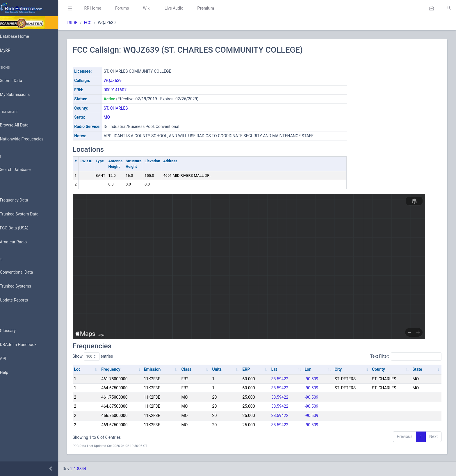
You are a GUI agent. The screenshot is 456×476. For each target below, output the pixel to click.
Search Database (24, 170)
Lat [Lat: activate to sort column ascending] (282, 369)
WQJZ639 (129, 81)
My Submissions (23, 95)
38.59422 (287, 379)
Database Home (23, 36)
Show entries (109, 356)
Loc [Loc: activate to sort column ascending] (94, 369)
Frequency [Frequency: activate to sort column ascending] (126, 369)
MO (123, 117)
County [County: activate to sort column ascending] (381, 369)
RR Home (109, 8)
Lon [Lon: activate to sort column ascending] (314, 369)
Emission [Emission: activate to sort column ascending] (166, 369)
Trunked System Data (27, 214)
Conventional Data (25, 272)
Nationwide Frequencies (30, 139)
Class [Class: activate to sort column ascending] (198, 369)
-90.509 (317, 379)
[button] (432, 8)
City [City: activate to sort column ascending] (343, 369)
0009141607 (132, 90)
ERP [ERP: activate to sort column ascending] (255, 369)
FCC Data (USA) (22, 228)
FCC (104, 23)
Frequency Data (22, 200)
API (11, 359)
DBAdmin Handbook (26, 345)
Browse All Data (22, 125)
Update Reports (22, 300)
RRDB (89, 23)
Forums (138, 8)
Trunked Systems (24, 286)
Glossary (16, 331)
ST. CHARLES (132, 108)
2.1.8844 (95, 469)
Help (12, 373)
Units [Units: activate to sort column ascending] (227, 369)
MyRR (13, 50)
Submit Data (19, 81)
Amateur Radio (22, 242)
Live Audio (190, 8)
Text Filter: (406, 356)
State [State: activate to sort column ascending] (419, 369)
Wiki (163, 8)
